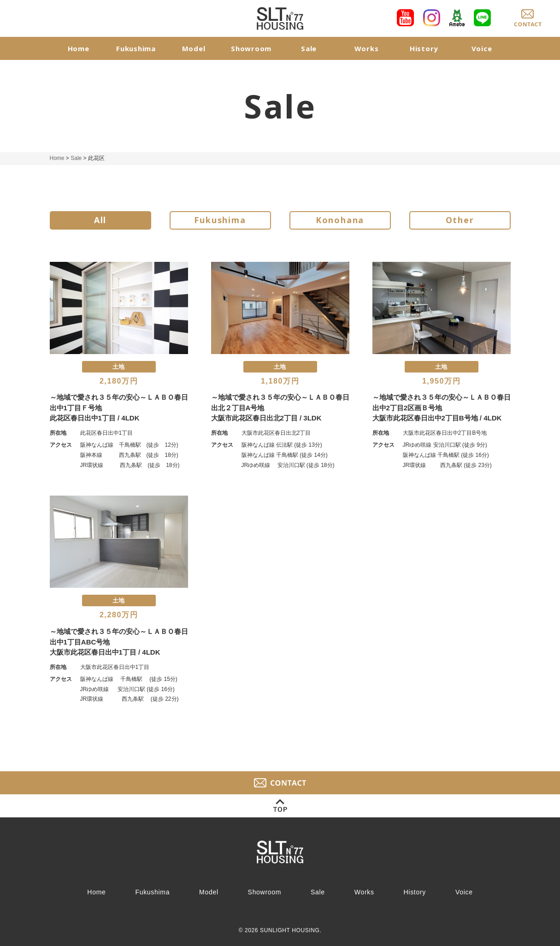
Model (194, 48)
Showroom (251, 48)
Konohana (340, 220)
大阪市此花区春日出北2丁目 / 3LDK (266, 418)
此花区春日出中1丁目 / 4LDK (95, 418)
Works (367, 48)
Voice (482, 48)
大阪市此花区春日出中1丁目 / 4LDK (105, 652)
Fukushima (136, 48)
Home (79, 48)
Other (460, 220)
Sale (309, 48)
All (100, 220)
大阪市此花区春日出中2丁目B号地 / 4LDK (437, 418)
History (424, 48)
